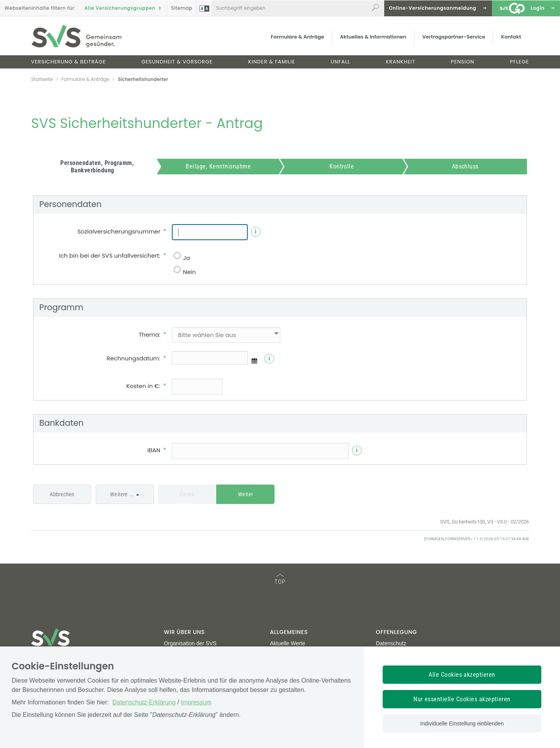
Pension (463, 62)
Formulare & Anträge (297, 37)
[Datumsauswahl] (255, 361)
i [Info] (256, 231)
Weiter (246, 494)
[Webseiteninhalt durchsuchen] (290, 8)
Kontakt (511, 37)
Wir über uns (184, 632)
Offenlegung (396, 632)
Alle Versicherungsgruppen (124, 8)
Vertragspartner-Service (454, 37)
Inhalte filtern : (40, 8)
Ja (186, 258)
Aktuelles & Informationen (373, 37)
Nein (189, 272)
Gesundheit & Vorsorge (177, 62)
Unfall (341, 62)
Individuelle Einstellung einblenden (462, 723)
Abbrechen (62, 494)
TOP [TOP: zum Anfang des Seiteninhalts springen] (280, 580)
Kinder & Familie (272, 62)
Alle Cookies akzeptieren (462, 675)
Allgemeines (289, 632)
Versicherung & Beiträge (68, 62)
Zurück (187, 494)
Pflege (519, 62)
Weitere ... (122, 494)
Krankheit (401, 62)
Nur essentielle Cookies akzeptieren (462, 699)
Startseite (42, 79)
